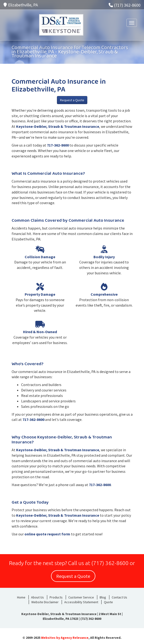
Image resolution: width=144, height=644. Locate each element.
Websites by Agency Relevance (65, 638)
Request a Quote (72, 100)
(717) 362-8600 (125, 5)
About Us (37, 597)
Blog (103, 597)
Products (56, 597)
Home (21, 597)
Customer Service (81, 597)
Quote (108, 602)
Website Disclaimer (45, 602)
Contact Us (119, 597)
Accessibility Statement (81, 602)
